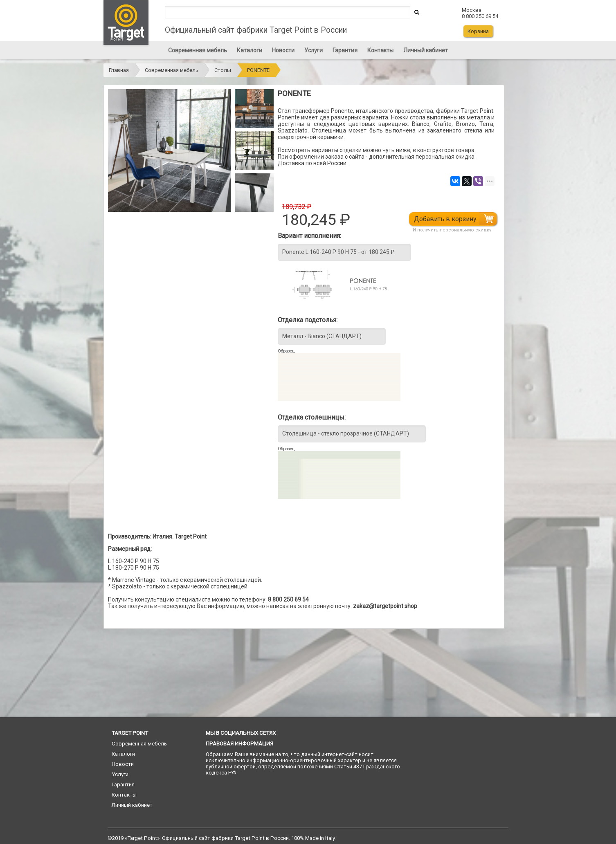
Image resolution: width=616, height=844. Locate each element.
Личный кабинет (426, 50)
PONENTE (258, 70)
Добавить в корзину (445, 219)
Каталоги (250, 50)
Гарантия (345, 50)
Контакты (380, 50)
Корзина (478, 31)
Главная (119, 70)
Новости (283, 50)
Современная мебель (198, 50)
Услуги (314, 50)
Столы (223, 70)
